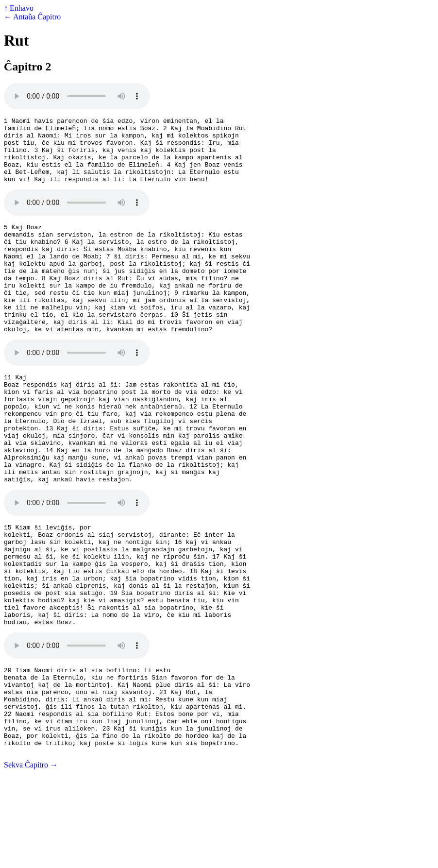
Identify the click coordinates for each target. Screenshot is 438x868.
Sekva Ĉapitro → (31, 859)
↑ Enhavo (19, 8)
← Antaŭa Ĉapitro (32, 17)
